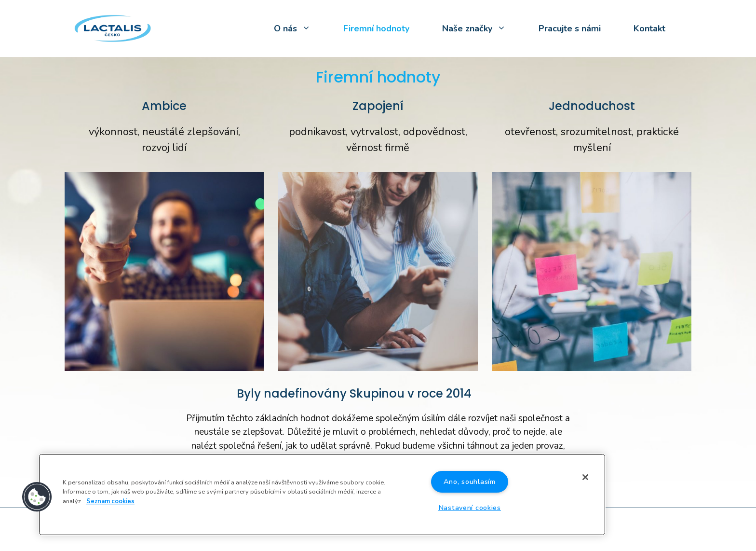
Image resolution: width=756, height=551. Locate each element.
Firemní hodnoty (376, 28)
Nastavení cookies (470, 508)
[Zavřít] (585, 477)
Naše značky (482, 28)
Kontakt (649, 28)
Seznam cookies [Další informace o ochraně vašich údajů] (110, 501)
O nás (300, 28)
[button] (37, 497)
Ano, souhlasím (470, 482)
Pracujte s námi (570, 28)
